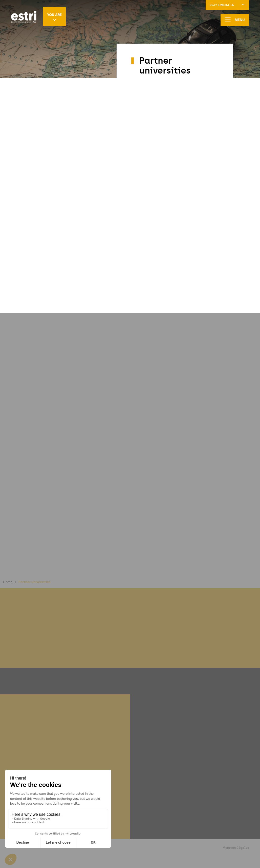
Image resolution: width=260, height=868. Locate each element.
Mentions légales (236, 848)
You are (54, 17)
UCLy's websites (227, 5)
